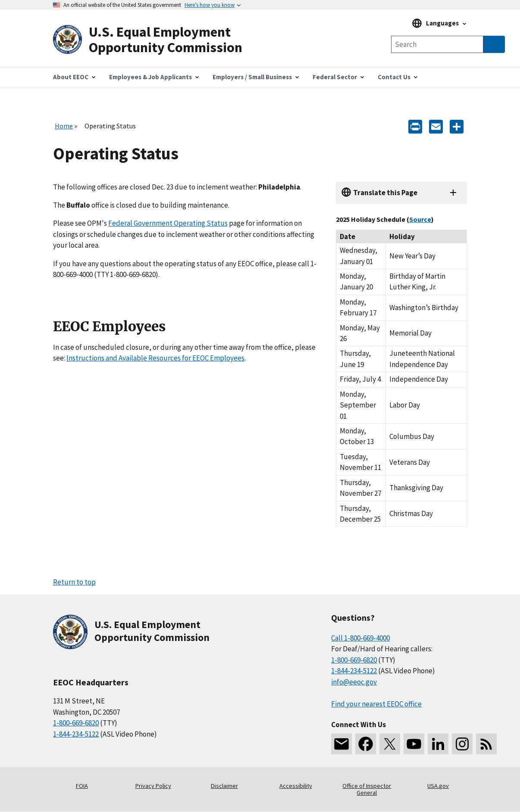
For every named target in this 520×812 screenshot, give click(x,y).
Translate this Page (385, 193)
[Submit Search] (494, 44)
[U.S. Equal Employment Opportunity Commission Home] (157, 40)
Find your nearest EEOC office (376, 704)
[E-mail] (436, 126)
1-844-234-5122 (76, 734)
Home (64, 126)
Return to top (74, 582)
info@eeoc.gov (354, 682)
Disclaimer (224, 786)
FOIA (82, 786)
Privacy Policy (153, 786)
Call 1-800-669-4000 (360, 638)
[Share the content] (457, 126)
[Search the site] (437, 44)
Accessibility (296, 786)
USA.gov (438, 786)
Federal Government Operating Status (168, 223)
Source (420, 219)
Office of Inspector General (367, 789)
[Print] (415, 126)
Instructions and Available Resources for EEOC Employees (155, 358)
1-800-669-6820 (76, 723)
